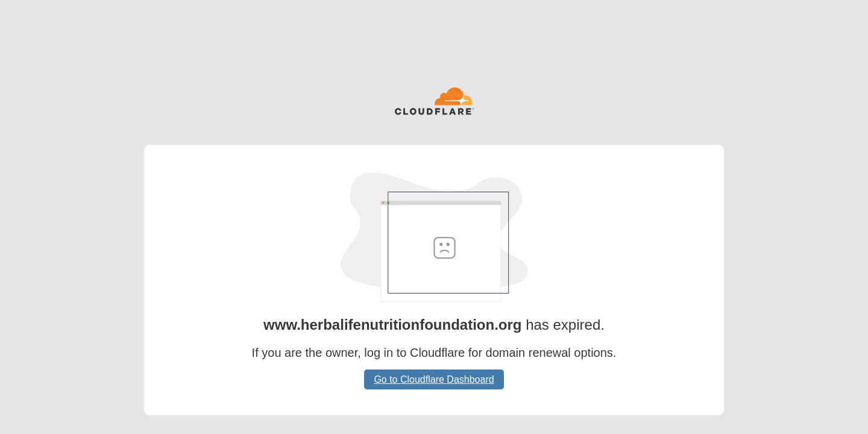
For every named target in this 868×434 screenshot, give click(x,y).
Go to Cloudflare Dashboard (434, 379)
